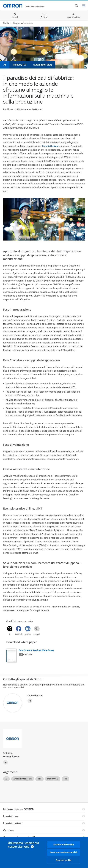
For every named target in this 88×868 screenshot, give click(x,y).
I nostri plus (11, 816)
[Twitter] (10, 629)
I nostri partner (13, 823)
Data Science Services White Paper (36, 650)
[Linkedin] (28, 629)
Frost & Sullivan (50, 146)
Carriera (8, 830)
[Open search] (76, 6)
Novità (6, 23)
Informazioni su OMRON (19, 809)
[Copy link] (37, 629)
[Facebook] (19, 629)
